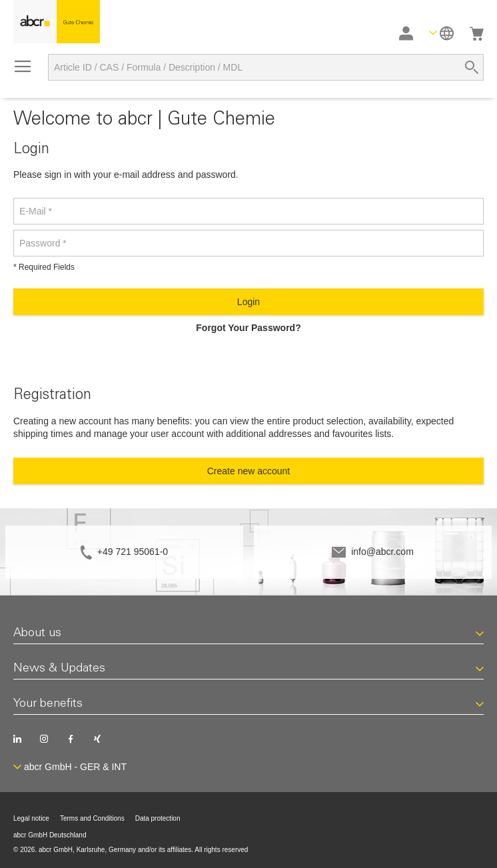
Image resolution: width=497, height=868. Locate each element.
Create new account (249, 471)
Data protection (158, 818)
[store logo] (57, 22)
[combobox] (266, 67)
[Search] (472, 67)
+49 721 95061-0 (133, 552)
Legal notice (31, 818)
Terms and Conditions (92, 818)
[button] (441, 33)
